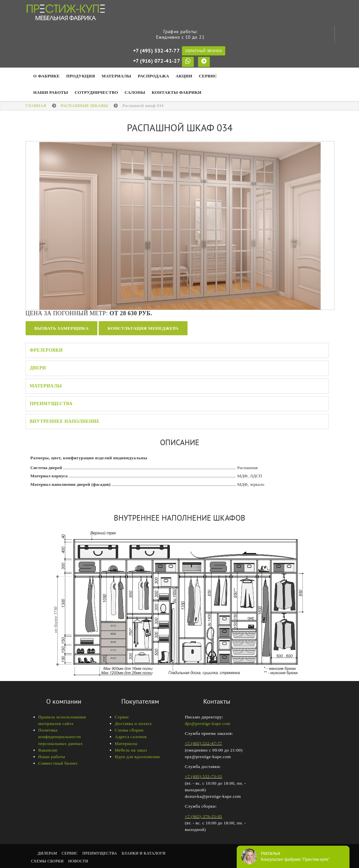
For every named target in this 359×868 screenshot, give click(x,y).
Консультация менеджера (143, 328)
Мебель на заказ (131, 750)
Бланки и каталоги (144, 853)
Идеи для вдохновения (137, 757)
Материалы (116, 76)
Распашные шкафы (84, 105)
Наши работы (52, 757)
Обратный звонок (204, 51)
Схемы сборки (129, 730)
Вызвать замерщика (62, 328)
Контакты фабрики (177, 92)
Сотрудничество (96, 92)
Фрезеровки (46, 350)
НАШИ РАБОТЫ (51, 92)
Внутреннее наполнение (65, 421)
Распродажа (153, 76)
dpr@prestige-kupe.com (208, 723)
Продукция (81, 76)
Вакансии (48, 750)
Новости (78, 861)
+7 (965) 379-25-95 (204, 816)
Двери (38, 368)
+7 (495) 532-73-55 (204, 776)
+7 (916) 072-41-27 (157, 61)
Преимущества (51, 404)
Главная (36, 105)
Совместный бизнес (58, 763)
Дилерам (48, 853)
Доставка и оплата (133, 723)
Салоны (135, 92)
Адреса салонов (131, 737)
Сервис (208, 76)
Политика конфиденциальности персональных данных (61, 737)
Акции (184, 76)
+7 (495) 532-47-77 (156, 51)
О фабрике (47, 76)
